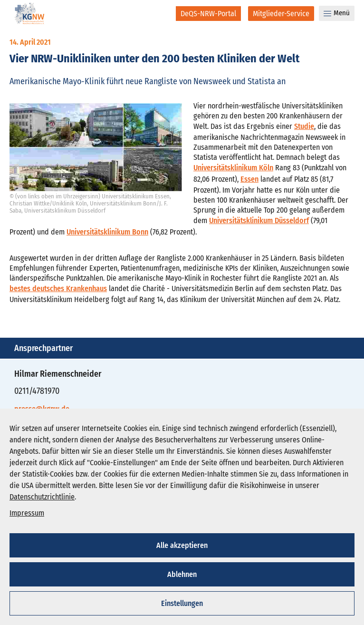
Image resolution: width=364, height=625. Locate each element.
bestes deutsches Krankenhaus (58, 288)
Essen (249, 179)
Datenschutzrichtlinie (42, 497)
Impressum (27, 513)
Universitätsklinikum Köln (233, 168)
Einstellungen (182, 603)
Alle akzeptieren (182, 545)
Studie (304, 126)
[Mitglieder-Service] (281, 14)
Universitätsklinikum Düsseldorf (259, 220)
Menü (337, 13)
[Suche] (162, 13)
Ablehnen (182, 574)
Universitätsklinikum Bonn (107, 232)
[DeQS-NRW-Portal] (208, 14)
